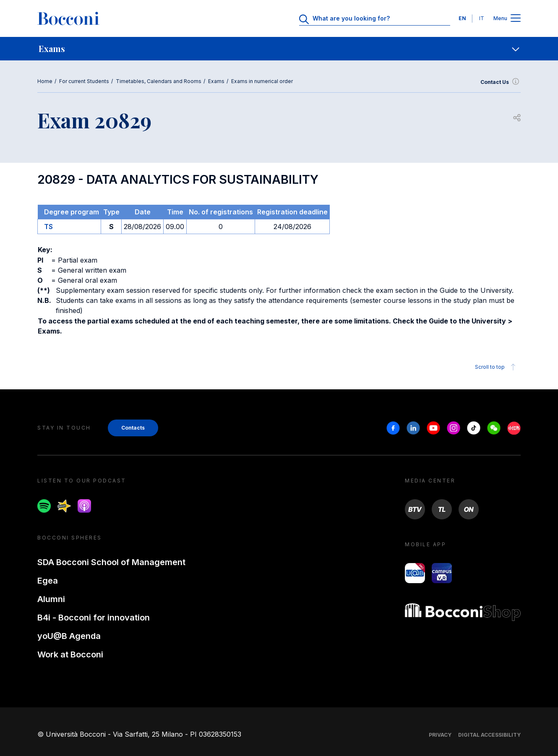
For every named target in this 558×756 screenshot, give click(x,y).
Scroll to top (497, 367)
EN (462, 18)
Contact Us (501, 82)
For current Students (84, 81)
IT (482, 18)
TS (48, 227)
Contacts (133, 428)
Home (45, 81)
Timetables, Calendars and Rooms (159, 81)
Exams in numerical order (262, 81)
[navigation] (279, 49)
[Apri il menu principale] (516, 19)
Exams (216, 81)
